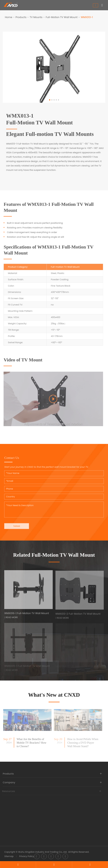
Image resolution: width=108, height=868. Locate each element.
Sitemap (9, 856)
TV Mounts (36, 17)
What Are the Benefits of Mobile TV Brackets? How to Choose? (30, 743)
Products (21, 17)
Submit (17, 525)
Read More (11, 619)
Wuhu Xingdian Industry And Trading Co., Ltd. (43, 852)
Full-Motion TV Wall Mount (62, 17)
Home (9, 17)
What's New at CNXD (54, 695)
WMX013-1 (87, 17)
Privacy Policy (27, 856)
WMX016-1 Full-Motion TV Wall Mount (27, 615)
